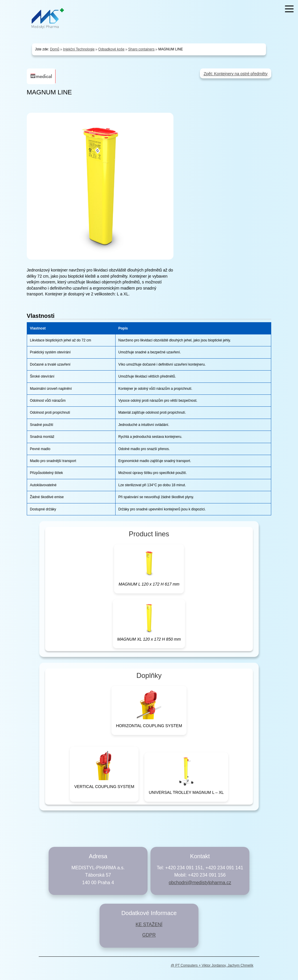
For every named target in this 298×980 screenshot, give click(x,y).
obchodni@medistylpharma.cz (200, 883)
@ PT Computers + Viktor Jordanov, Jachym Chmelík (212, 965)
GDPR (149, 935)
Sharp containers (141, 49)
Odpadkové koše (111, 49)
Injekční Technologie (79, 49)
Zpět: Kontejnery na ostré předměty (236, 74)
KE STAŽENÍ (149, 925)
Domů (55, 49)
